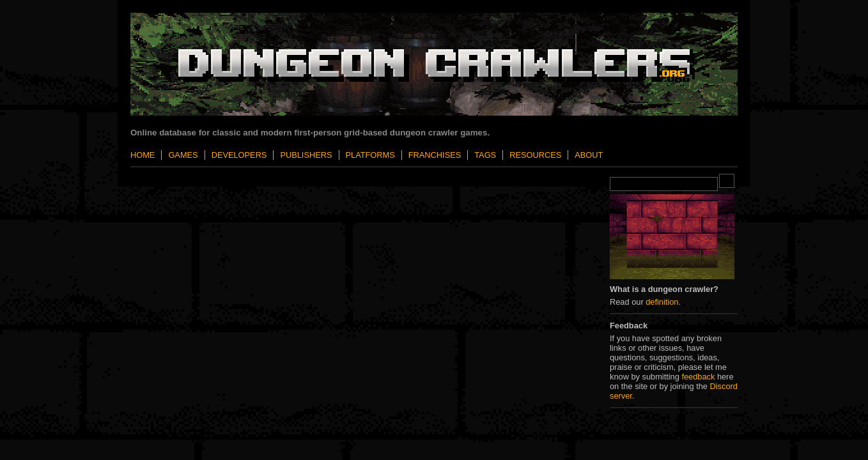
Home (143, 155)
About (589, 155)
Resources (535, 155)
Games (183, 155)
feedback (698, 377)
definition (662, 302)
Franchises (435, 155)
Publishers (306, 155)
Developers (239, 155)
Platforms (370, 155)
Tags (485, 155)
